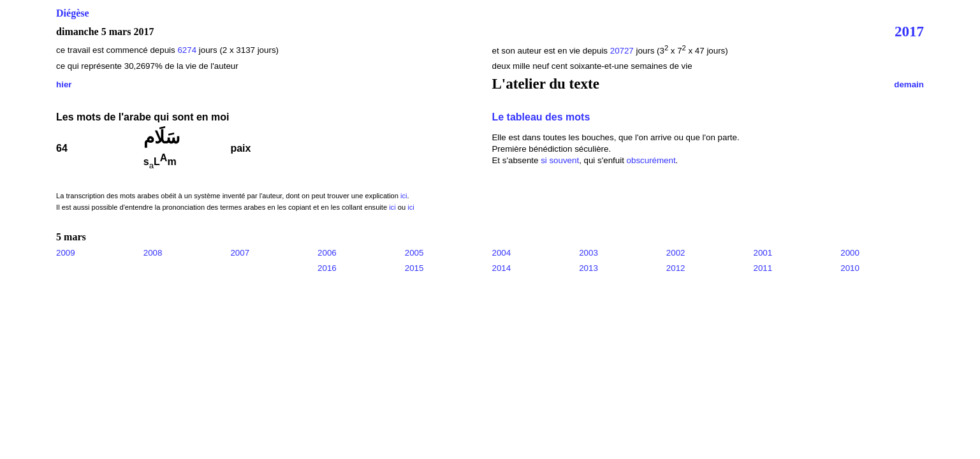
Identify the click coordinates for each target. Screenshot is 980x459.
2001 (763, 253)
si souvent (560, 160)
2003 (589, 253)
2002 (676, 253)
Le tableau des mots (541, 117)
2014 (501, 268)
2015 (414, 268)
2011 (763, 268)
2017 (909, 31)
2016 (327, 268)
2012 (676, 268)
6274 (187, 50)
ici (404, 196)
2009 (66, 253)
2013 (589, 268)
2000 (850, 253)
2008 (153, 253)
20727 (623, 51)
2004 (501, 253)
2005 (414, 253)
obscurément (651, 160)
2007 (240, 253)
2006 (327, 253)
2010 (850, 268)
